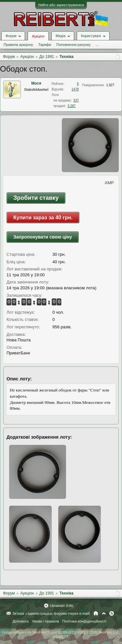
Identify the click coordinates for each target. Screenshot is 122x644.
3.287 (71, 106)
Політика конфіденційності (84, 621)
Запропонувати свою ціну (43, 237)
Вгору (104, 613)
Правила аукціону (18, 45)
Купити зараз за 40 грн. (43, 218)
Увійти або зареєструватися (61, 5)
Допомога (20, 621)
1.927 (110, 85)
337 (76, 100)
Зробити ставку (36, 198)
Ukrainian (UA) (61, 606)
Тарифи (45, 45)
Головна (96, 613)
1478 (75, 89)
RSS (112, 613)
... (97, 45)
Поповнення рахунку (73, 45)
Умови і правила (45, 621)
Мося (36, 83)
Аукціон (38, 36)
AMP (109, 183)
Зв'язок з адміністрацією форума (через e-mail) (51, 613)
